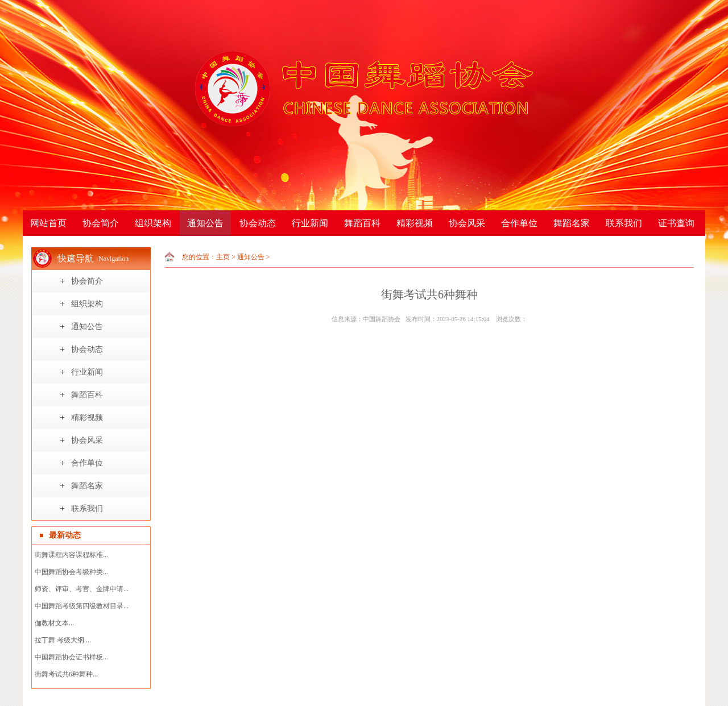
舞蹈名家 (572, 223)
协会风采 (467, 223)
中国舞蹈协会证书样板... (71, 657)
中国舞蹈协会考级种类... (71, 572)
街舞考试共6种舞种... (66, 674)
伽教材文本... (54, 623)
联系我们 (624, 223)
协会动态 (258, 223)
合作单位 (519, 223)
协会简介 (101, 223)
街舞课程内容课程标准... (71, 555)
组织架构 (153, 223)
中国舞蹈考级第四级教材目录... (82, 606)
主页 (223, 257)
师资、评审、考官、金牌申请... (82, 589)
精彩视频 (415, 223)
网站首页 (48, 223)
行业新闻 (310, 223)
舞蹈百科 (362, 223)
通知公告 (205, 223)
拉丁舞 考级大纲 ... (63, 640)
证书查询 (676, 223)
